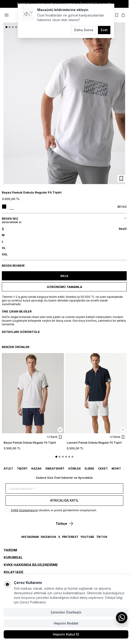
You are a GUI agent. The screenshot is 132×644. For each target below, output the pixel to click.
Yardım (10, 550)
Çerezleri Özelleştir (66, 612)
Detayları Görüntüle (21, 332)
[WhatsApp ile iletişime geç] (122, 618)
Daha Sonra (84, 30)
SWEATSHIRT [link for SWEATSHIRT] (55, 468)
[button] (6, 27)
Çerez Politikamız (33, 602)
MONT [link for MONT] (116, 468)
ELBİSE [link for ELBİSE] (89, 468)
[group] (64, 103)
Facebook (49, 537)
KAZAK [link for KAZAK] (36, 468)
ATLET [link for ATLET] (8, 468)
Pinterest (70, 537)
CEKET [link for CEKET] (103, 468)
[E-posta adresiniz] (64, 488)
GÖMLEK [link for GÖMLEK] (75, 468)
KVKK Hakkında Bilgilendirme (31, 565)
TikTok (102, 537)
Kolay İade (14, 572)
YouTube (87, 537)
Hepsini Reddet (66, 623)
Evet (104, 30)
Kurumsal (13, 557)
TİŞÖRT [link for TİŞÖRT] (22, 468)
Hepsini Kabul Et (66, 634)
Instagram (30, 537)
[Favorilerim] (117, 15)
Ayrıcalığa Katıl (64, 500)
